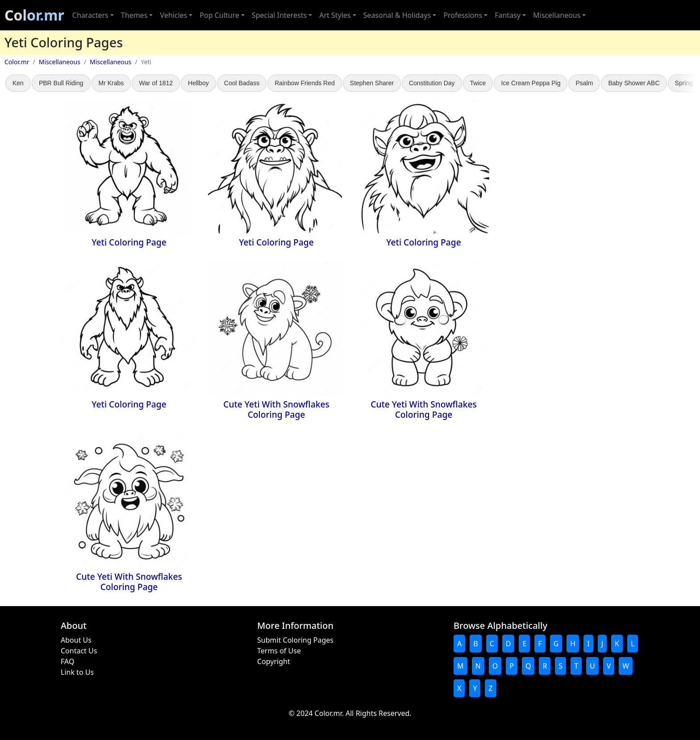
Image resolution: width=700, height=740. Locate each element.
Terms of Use (279, 651)
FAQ (67, 661)
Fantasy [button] (508, 15)
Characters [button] (90, 15)
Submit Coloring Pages (295, 640)
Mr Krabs (111, 83)
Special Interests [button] (279, 15)
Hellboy (198, 83)
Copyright (274, 661)
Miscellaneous (60, 62)
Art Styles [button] (335, 15)
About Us (76, 640)
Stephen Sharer (372, 83)
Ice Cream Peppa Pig (531, 83)
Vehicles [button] (173, 15)
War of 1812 (156, 83)
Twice (478, 83)
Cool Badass (242, 83)
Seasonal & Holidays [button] (397, 15)
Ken (18, 83)
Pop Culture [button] (219, 15)
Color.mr (34, 15)
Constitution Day (432, 83)
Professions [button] (463, 15)
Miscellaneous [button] (557, 15)
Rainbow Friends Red (305, 83)
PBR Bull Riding (61, 83)
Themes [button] (134, 15)
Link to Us (77, 672)
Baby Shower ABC (634, 83)
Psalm (584, 83)
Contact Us (79, 651)
